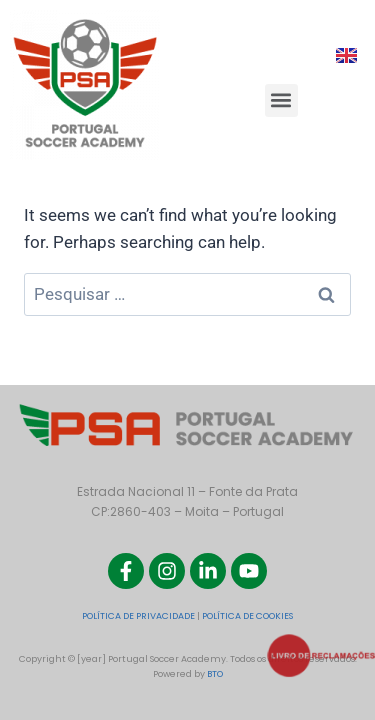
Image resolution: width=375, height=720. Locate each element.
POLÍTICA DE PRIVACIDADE (138, 616)
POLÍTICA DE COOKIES (247, 616)
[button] (281, 100)
